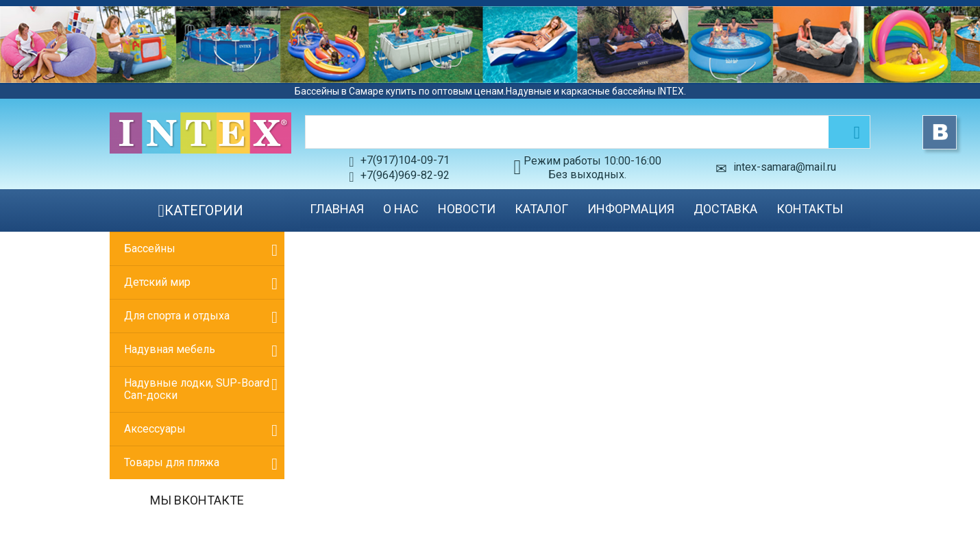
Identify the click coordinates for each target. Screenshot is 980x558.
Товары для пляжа (172, 462)
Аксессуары (155, 429)
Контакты (810, 209)
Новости (467, 209)
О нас (401, 209)
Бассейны (150, 248)
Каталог (541, 209)
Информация (631, 209)
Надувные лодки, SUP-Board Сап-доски (197, 389)
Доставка (725, 209)
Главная (337, 209)
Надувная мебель (170, 349)
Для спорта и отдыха (177, 316)
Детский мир (157, 282)
